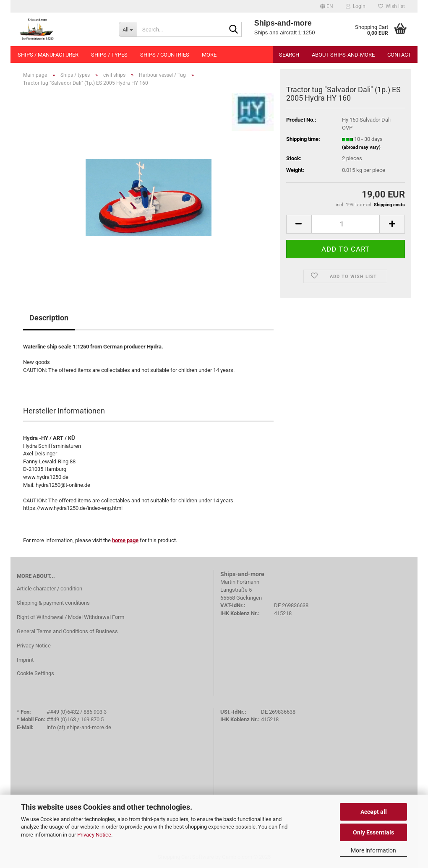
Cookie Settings (35, 673)
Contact (399, 55)
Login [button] (356, 6)
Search (289, 55)
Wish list (391, 6)
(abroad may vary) (361, 147)
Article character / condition (50, 589)
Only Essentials (373, 832)
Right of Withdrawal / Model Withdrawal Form (70, 617)
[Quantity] (346, 224)
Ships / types (109, 55)
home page (125, 540)
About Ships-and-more (343, 55)
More (209, 55)
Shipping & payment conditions (53, 603)
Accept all (374, 812)
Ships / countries (165, 55)
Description (49, 318)
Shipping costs (389, 205)
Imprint (25, 660)
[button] (327, 6)
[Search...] (128, 29)
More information (373, 850)
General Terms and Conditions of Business (67, 631)
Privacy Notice (94, 835)
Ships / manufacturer (48, 55)
